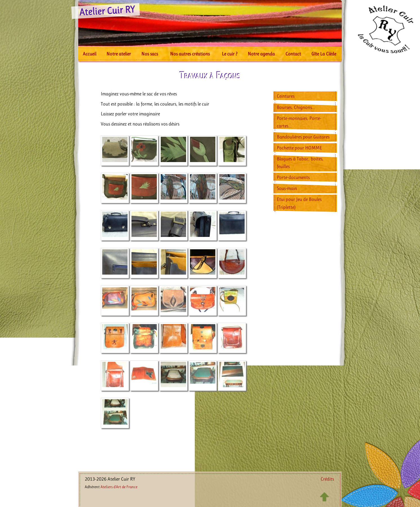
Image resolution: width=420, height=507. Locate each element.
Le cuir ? (230, 54)
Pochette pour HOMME (299, 148)
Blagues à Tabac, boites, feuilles (300, 162)
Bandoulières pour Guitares (303, 137)
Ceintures (286, 96)
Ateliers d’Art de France (119, 487)
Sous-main (287, 188)
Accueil (90, 54)
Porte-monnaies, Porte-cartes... (299, 122)
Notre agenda (261, 54)
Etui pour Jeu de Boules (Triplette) (299, 203)
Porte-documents (293, 177)
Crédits (327, 479)
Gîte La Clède (324, 54)
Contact (293, 54)
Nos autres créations (190, 54)
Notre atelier (119, 54)
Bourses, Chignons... (296, 107)
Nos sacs (150, 54)
